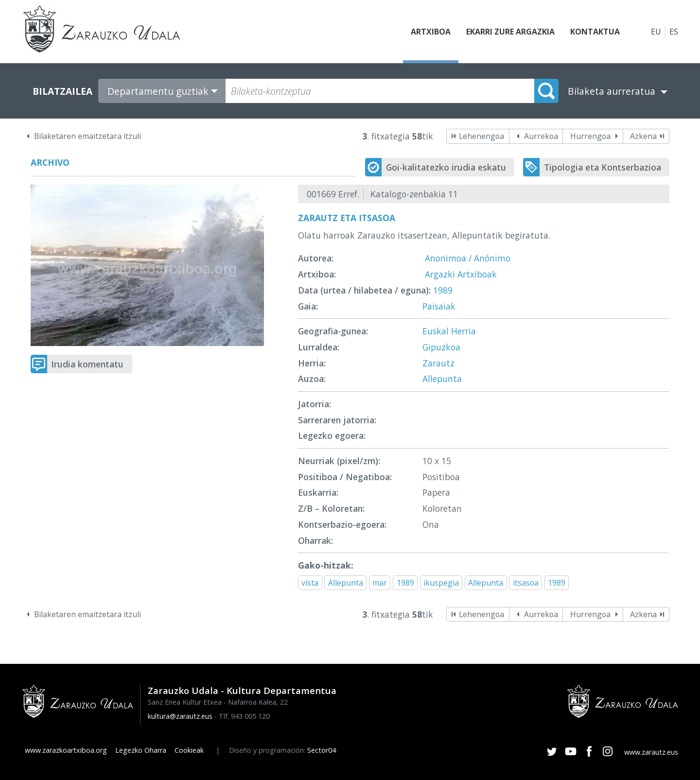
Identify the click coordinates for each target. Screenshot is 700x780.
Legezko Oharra (141, 750)
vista (310, 583)
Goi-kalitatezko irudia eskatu (446, 167)
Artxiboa (431, 32)
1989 (443, 290)
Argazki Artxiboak (461, 274)
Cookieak (189, 750)
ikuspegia (441, 583)
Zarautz (438, 363)
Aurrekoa (541, 136)
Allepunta (442, 379)
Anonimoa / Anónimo (468, 258)
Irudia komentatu (87, 364)
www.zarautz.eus (651, 752)
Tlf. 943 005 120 (244, 716)
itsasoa (526, 583)
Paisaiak (439, 306)
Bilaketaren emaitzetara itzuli (87, 136)
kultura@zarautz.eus (180, 716)
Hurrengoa (590, 136)
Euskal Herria (449, 331)
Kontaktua (595, 32)
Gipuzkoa (441, 347)
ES (674, 32)
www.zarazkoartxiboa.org (66, 750)
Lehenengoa (481, 136)
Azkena (643, 136)
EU (656, 32)
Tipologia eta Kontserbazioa (603, 167)
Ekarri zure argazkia (510, 32)
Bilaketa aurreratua (612, 91)
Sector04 (322, 750)
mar (380, 583)
